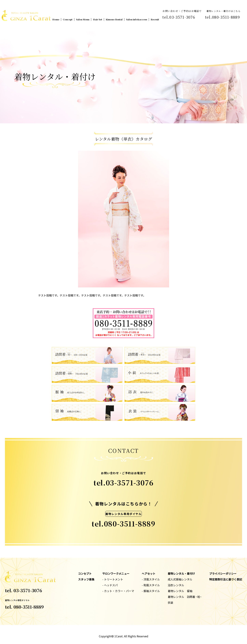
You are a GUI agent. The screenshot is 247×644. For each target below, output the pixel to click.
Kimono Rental (114, 19)
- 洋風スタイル (151, 579)
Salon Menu (83, 19)
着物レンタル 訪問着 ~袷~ (185, 597)
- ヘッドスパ (110, 585)
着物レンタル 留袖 (180, 591)
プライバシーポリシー (223, 573)
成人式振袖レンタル (180, 579)
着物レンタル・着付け (181, 573)
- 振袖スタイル (151, 591)
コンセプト (85, 573)
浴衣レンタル (176, 585)
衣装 (170, 602)
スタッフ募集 (86, 579)
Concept (68, 19)
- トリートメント (113, 579)
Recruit (155, 19)
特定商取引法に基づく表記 (226, 579)
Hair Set (98, 19)
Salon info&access (137, 19)
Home (56, 19)
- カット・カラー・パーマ (118, 591)
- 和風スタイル (151, 585)
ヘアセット (149, 573)
